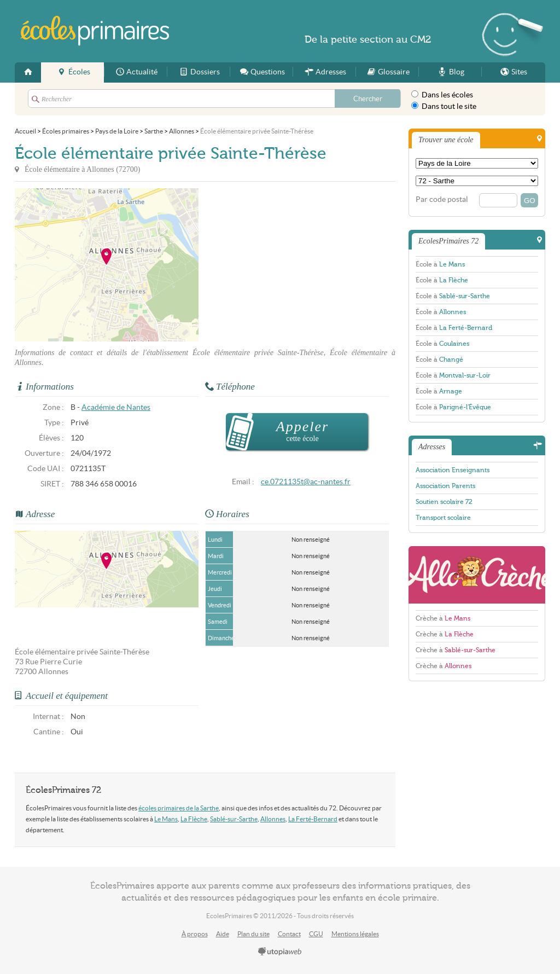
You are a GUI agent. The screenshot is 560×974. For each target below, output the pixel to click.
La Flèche (194, 819)
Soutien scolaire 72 (444, 502)
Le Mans (166, 819)
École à (440, 264)
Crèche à (443, 618)
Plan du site (253, 934)
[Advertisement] (297, 265)
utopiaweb (280, 952)
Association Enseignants (453, 470)
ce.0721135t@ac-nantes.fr (306, 482)
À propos (195, 934)
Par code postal (442, 199)
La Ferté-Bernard (313, 819)
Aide (223, 934)
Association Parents (445, 486)
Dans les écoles (442, 95)
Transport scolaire (443, 518)
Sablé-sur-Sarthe (234, 819)
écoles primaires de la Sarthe (179, 808)
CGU (316, 934)
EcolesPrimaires (95, 31)
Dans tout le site (444, 106)
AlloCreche (477, 575)
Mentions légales (355, 934)
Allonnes (273, 819)
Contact (289, 934)
